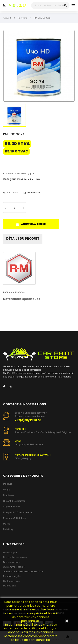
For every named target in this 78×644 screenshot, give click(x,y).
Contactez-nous (12, 581)
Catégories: (11, 179)
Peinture (24, 179)
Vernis (6, 490)
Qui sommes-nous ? (14, 567)
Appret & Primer (12, 507)
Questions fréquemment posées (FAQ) (23, 572)
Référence (9, 292)
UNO (37, 179)
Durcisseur (9, 495)
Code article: (12, 174)
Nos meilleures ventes (15, 557)
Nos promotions (12, 562)
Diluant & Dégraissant (15, 501)
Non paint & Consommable (18, 513)
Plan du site (9, 586)
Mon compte (10, 553)
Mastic (7, 524)
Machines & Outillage (14, 518)
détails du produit (23, 238)
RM (32, 179)
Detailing (8, 529)
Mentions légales (12, 576)
